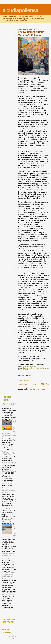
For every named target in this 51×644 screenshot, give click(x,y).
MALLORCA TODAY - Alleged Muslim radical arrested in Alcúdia (9, 576)
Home (34, 384)
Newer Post (23, 384)
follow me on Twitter (12, 638)
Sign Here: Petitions (9, 471)
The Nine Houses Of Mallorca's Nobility (9, 404)
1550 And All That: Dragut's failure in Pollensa (8, 555)
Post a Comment (24, 380)
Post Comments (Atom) (38, 389)
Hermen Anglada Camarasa (40, 368)
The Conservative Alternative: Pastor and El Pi (8, 491)
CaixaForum (27, 368)
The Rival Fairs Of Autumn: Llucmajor (8, 594)
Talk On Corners (8, 508)
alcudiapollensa (20, 10)
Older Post (45, 384)
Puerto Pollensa (23, 370)
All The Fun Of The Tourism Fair (8, 454)
